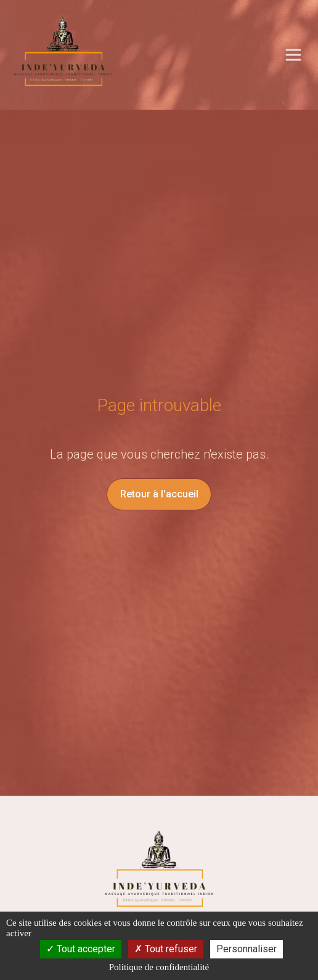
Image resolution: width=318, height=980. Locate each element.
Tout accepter (81, 949)
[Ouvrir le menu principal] (293, 55)
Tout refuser (166, 949)
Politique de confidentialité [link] (159, 967)
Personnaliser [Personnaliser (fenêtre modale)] (247, 949)
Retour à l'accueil (159, 494)
